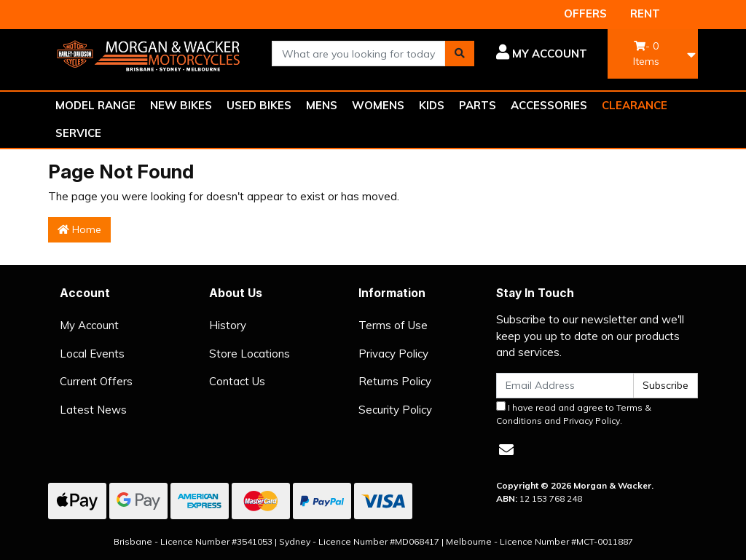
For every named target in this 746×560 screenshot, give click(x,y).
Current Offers (96, 381)
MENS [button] (322, 105)
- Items (646, 54)
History (228, 325)
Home (79, 229)
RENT (645, 13)
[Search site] (460, 54)
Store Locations (250, 354)
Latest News (93, 410)
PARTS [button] (478, 105)
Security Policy (395, 410)
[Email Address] (565, 386)
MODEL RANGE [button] (95, 105)
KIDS (432, 105)
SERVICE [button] (78, 133)
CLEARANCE (635, 105)
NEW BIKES (181, 105)
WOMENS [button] (378, 105)
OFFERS (585, 13)
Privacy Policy (393, 354)
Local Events (92, 354)
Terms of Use (393, 325)
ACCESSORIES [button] (549, 105)
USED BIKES (259, 105)
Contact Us (237, 381)
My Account (89, 325)
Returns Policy (395, 381)
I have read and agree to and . (574, 414)
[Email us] (506, 450)
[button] (542, 54)
